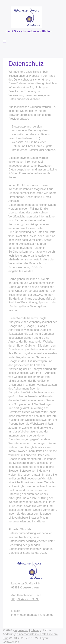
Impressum (21, 630)
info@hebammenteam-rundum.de (32, 615)
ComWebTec (11, 642)
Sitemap (36, 630)
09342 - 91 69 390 (28, 599)
